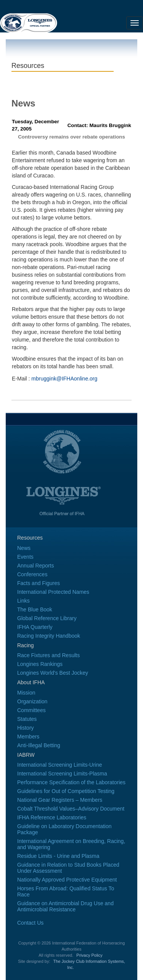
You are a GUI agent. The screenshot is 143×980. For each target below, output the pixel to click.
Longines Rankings (40, 664)
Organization (32, 701)
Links (23, 601)
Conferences (32, 574)
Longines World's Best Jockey (53, 673)
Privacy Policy (89, 955)
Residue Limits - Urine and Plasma (58, 856)
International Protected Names (53, 592)
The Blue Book (35, 609)
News (24, 548)
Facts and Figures (39, 583)
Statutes (27, 719)
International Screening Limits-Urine (60, 765)
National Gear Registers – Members (60, 800)
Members (28, 737)
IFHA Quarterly (35, 627)
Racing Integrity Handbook (49, 636)
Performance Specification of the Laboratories (71, 782)
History (26, 728)
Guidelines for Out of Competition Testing (66, 791)
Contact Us (30, 923)
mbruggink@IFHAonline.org (64, 379)
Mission (26, 693)
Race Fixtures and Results (48, 655)
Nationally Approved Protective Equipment (67, 880)
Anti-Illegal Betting (39, 745)
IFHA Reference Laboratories (52, 817)
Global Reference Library (47, 618)
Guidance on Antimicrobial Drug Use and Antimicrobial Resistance (65, 906)
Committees (31, 710)
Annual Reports (36, 566)
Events (25, 557)
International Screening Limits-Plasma (62, 774)
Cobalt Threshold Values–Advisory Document (71, 809)
